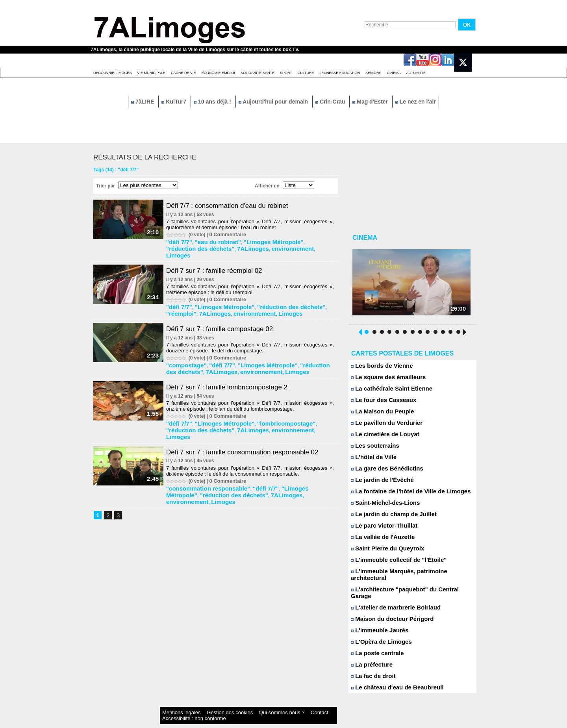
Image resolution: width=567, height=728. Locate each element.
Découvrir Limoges (113, 73)
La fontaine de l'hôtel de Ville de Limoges (403, 494)
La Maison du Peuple (379, 414)
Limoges (266, 246)
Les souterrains (372, 449)
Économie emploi (218, 73)
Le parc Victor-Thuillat (380, 529)
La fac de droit (371, 666)
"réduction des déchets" (270, 296)
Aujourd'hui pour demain (274, 102)
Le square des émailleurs (384, 380)
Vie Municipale (151, 73)
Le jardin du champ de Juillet (389, 517)
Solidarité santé (258, 73)
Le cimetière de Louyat (381, 437)
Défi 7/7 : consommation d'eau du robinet (234, 206)
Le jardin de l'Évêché (379, 483)
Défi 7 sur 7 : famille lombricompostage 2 (233, 372)
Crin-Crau (331, 102)
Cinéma (394, 73)
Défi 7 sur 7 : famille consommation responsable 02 (250, 428)
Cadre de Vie (183, 73)
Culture (306, 73)
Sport (286, 73)
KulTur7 (175, 102)
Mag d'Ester (371, 102)
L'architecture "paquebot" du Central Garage (408, 586)
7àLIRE (143, 102)
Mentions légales (175, 702)
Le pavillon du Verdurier (383, 426)
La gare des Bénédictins (383, 471)
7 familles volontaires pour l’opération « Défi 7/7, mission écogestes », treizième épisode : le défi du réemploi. (253, 280)
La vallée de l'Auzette (379, 540)
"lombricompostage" (266, 408)
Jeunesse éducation (340, 73)
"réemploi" (312, 296)
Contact (268, 702)
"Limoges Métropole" (256, 241)
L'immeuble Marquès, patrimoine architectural (409, 574)
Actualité (416, 73)
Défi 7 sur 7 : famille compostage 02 (226, 317)
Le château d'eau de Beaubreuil (392, 677)
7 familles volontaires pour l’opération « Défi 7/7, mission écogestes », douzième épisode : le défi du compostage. (253, 335)
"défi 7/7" (180, 241)
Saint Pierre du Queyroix (383, 551)
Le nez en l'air (416, 102)
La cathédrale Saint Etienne (387, 392)
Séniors (373, 73)
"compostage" (185, 352)
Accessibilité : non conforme (299, 702)
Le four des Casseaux (380, 403)
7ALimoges (205, 246)
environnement (237, 246)
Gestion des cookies (207, 702)
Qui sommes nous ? (242, 702)
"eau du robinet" (211, 241)
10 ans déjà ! (213, 102)
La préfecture (370, 654)
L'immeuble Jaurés (376, 620)
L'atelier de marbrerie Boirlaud (390, 597)
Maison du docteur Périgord (387, 609)
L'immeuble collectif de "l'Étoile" (393, 563)
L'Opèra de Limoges (378, 631)
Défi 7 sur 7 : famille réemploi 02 (220, 261)
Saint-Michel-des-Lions (381, 506)
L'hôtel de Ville (371, 460)
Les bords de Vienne (378, 369)
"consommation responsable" (203, 463)
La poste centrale (374, 643)
